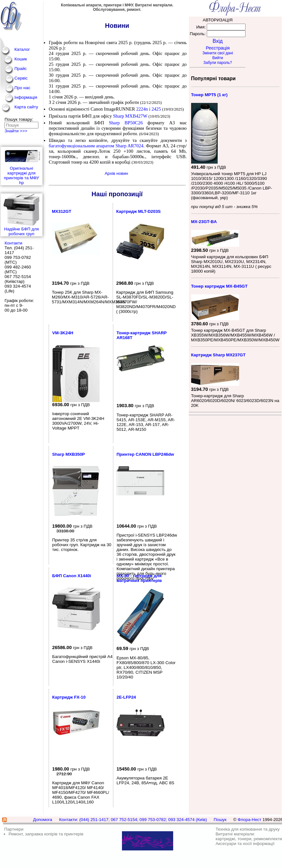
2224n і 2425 (148, 109)
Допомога (43, 820)
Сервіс (21, 78)
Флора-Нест (249, 820)
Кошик (21, 59)
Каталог (22, 49)
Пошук (220, 820)
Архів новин (116, 173)
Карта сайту (26, 107)
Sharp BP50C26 (128, 123)
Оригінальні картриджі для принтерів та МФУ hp (21, 166)
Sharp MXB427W (130, 116)
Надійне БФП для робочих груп (21, 215)
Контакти (13, 243)
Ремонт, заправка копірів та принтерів (46, 834)
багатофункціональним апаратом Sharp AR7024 (96, 146)
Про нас (22, 88)
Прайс (21, 69)
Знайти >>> (16, 131)
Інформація (26, 97)
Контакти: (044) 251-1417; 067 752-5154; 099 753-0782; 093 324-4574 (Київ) (133, 820)
